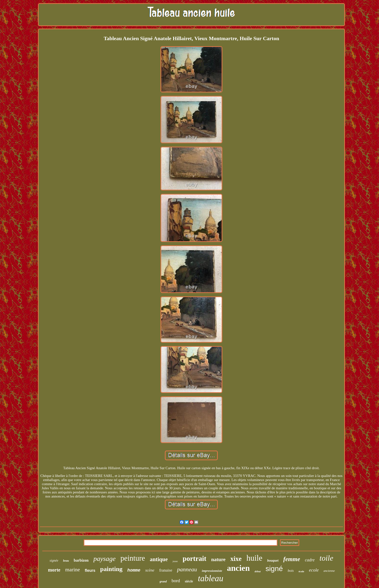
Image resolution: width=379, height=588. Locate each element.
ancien (238, 568)
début (258, 571)
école (301, 571)
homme (134, 570)
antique (159, 559)
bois (291, 571)
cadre (310, 560)
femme (292, 559)
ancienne (329, 571)
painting (111, 569)
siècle (189, 581)
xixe (236, 559)
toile (326, 558)
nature (218, 559)
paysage (104, 559)
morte (54, 570)
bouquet (273, 561)
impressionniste (212, 571)
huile (254, 558)
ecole (314, 570)
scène (150, 570)
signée (54, 561)
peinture (133, 558)
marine (73, 569)
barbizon (81, 560)
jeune (175, 561)
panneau (187, 569)
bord (176, 581)
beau (66, 561)
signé (274, 569)
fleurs (90, 570)
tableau (211, 578)
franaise (166, 570)
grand (163, 581)
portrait (195, 558)
